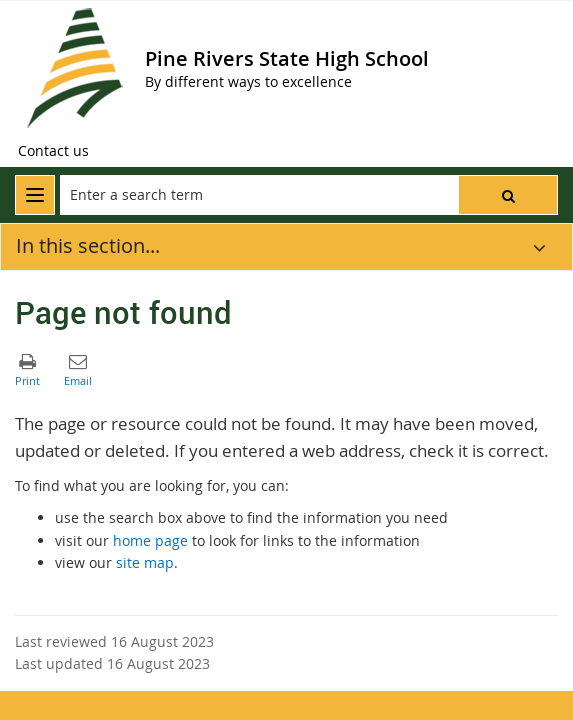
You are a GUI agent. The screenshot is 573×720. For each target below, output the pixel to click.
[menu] (35, 195)
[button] (508, 195)
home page (150, 540)
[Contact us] (53, 151)
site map (145, 562)
